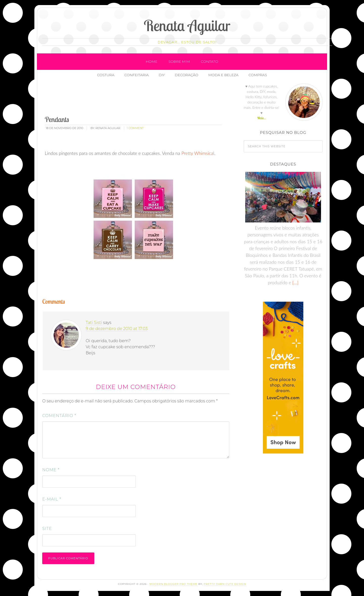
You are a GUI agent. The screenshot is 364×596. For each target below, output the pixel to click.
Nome (51, 470)
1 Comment (135, 128)
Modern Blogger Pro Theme (173, 584)
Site (47, 529)
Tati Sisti (94, 323)
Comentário (59, 416)
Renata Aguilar (187, 25)
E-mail (52, 499)
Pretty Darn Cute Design (225, 584)
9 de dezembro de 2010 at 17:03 (117, 329)
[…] (295, 282)
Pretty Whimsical (198, 153)
